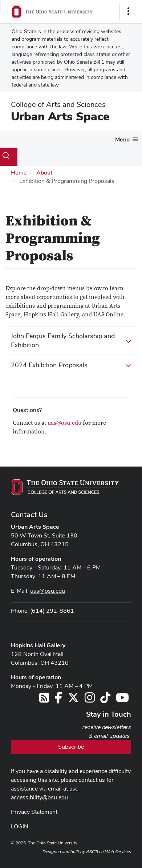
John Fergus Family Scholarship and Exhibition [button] (71, 341)
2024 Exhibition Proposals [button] (71, 365)
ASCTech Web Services (109, 852)
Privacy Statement (34, 812)
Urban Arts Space (60, 116)
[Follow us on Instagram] (90, 700)
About (44, 173)
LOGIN (20, 826)
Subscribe (71, 747)
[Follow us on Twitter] (73, 700)
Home (19, 173)
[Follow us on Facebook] (58, 700)
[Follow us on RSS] (44, 700)
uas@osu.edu (64, 423)
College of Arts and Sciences (58, 104)
